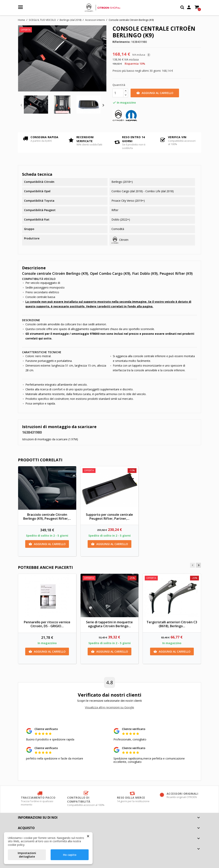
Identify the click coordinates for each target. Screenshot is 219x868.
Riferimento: (121, 42)
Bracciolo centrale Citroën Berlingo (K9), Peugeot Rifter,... (47, 517)
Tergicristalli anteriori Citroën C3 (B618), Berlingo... (172, 624)
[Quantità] (118, 93)
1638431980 (32, 432)
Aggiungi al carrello (155, 93)
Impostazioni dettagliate (27, 855)
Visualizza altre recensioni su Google (109, 707)
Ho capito (70, 855)
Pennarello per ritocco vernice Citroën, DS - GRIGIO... (47, 624)
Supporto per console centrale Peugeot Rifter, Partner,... (109, 517)
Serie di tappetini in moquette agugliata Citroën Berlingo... (109, 624)
